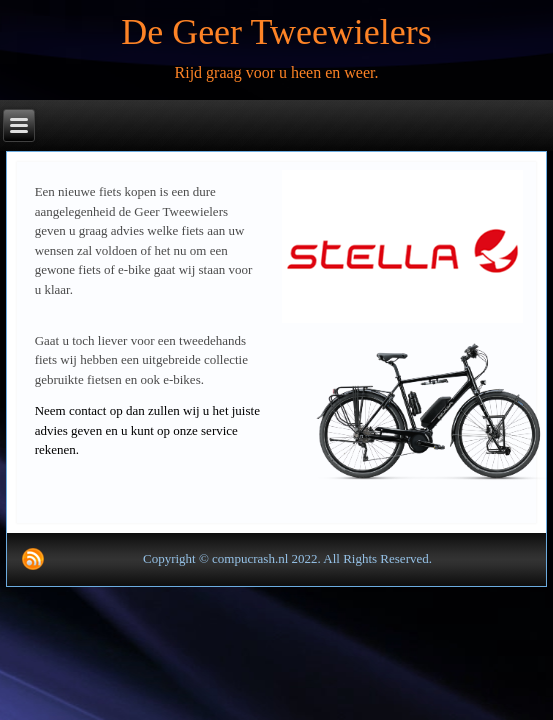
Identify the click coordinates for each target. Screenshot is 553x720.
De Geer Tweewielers (276, 32)
